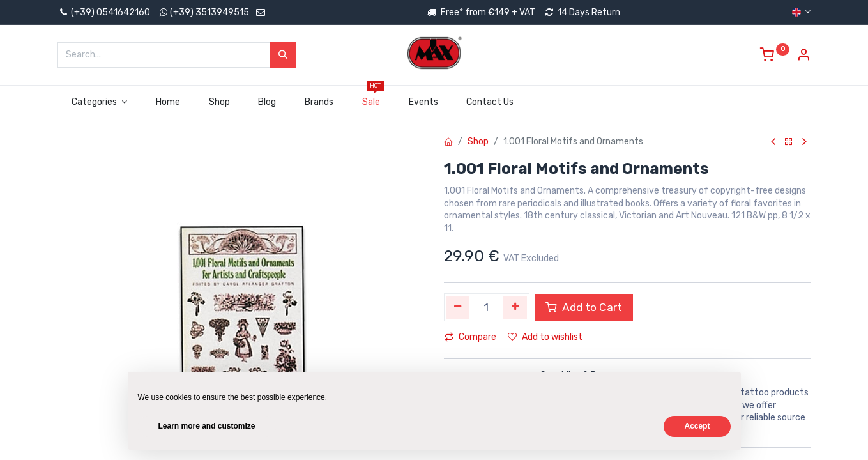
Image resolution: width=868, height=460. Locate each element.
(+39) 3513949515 (209, 12)
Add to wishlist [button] (545, 337)
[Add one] (515, 307)
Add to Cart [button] (584, 307)
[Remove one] (458, 307)
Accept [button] (697, 426)
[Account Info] (803, 57)
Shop (478, 142)
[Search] (283, 55)
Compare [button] (470, 337)
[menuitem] (168, 102)
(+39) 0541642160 (104, 12)
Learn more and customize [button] (207, 426)
